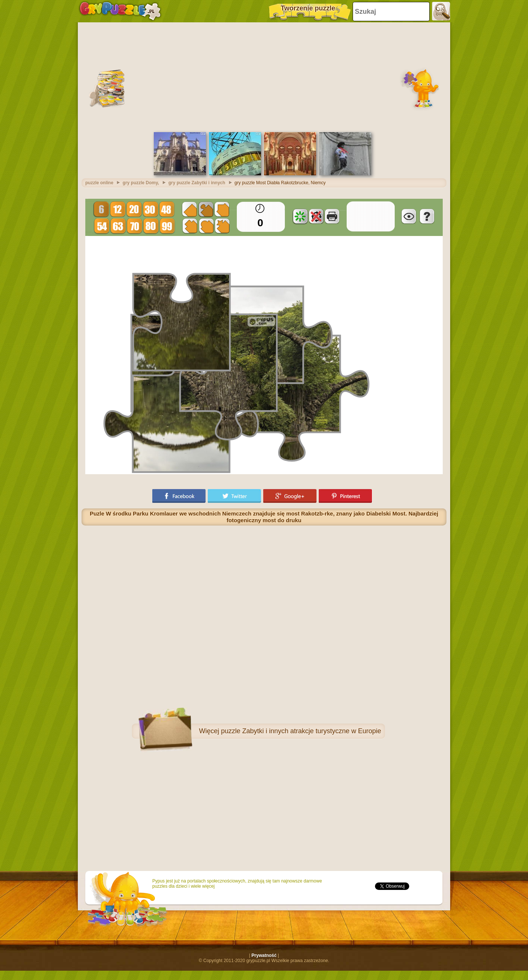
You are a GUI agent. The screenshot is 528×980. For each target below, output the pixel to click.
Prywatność (264, 955)
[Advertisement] (264, 76)
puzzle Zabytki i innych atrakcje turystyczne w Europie (301, 731)
